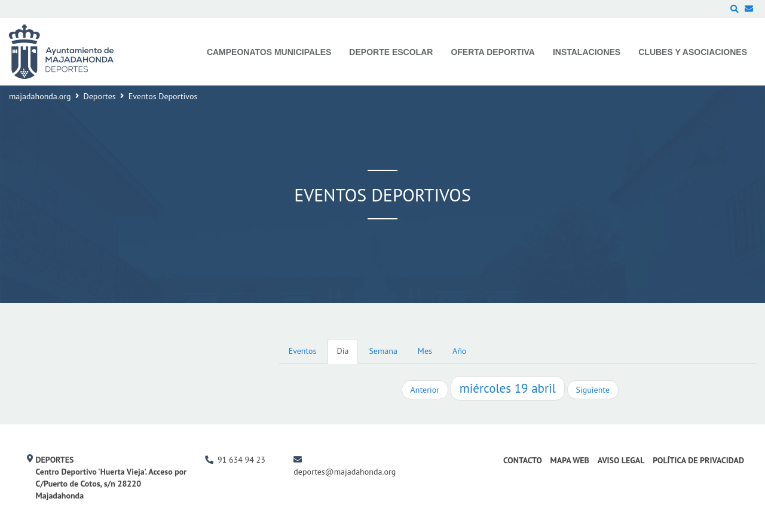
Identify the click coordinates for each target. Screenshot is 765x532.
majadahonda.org (40, 96)
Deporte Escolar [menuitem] (391, 52)
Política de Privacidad (698, 460)
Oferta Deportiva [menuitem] (493, 52)
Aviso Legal (621, 460)
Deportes (100, 96)
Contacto (523, 460)
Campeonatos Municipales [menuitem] (269, 52)
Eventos (303, 351)
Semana (383, 351)
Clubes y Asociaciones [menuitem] (693, 52)
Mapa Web (570, 460)
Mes (425, 351)
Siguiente (593, 390)
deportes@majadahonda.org (345, 472)
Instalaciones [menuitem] (587, 52)
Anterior (425, 390)
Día (343, 351)
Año (459, 351)
